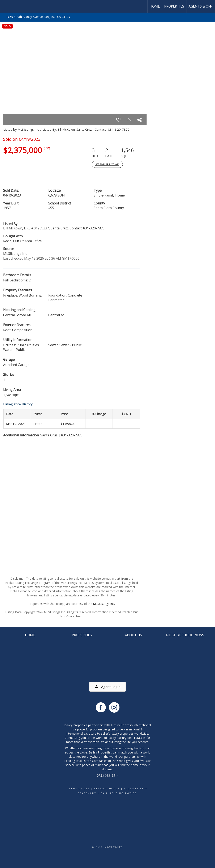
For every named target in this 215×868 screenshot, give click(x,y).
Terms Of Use (79, 789)
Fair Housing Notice (119, 793)
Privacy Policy (107, 789)
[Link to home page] (5, 6)
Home (155, 6)
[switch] (119, 120)
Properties (174, 6)
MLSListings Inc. (104, 604)
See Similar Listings (107, 164)
